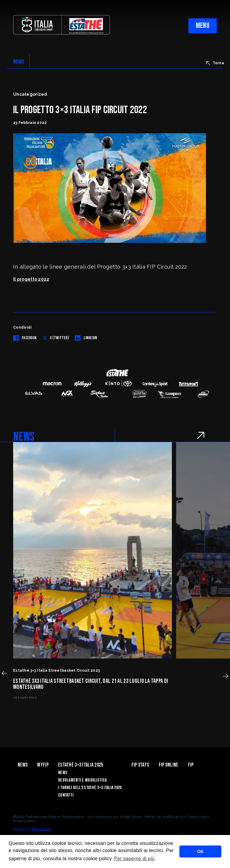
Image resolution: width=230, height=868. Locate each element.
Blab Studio (41, 829)
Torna (215, 63)
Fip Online (169, 765)
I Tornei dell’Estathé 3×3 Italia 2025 (90, 788)
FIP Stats (140, 765)
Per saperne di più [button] (134, 859)
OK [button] (200, 851)
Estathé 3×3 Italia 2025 (81, 765)
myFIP (43, 765)
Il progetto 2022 (31, 279)
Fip (191, 765)
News (23, 765)
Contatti (66, 795)
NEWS (19, 62)
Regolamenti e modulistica (82, 780)
